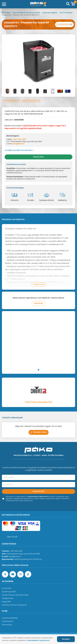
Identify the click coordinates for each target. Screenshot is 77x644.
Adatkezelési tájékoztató (38, 497)
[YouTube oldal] (13, 574)
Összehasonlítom (32, 101)
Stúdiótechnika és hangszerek (14, 605)
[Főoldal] (39, 4)
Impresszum (7, 625)
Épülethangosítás (9, 592)
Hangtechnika (8, 598)
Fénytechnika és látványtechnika (27, 13)
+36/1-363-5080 (19, 139)
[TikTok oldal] (28, 574)
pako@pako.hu (18, 144)
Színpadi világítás (50, 13)
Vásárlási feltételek (10, 618)
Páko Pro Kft (12, 537)
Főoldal (6, 13)
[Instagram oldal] (20, 574)
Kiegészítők (6, 602)
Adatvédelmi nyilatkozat (38, 640)
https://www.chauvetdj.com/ (39, 402)
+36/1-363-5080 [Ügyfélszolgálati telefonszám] (16, 551)
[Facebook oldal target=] (5, 574)
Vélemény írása (39, 432)
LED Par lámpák (66, 13)
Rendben (66, 639)
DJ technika (7, 588)
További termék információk (19, 150)
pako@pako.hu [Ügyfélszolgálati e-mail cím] (15, 556)
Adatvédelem (8, 621)
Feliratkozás (39, 491)
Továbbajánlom (11, 101)
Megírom (39, 303)
